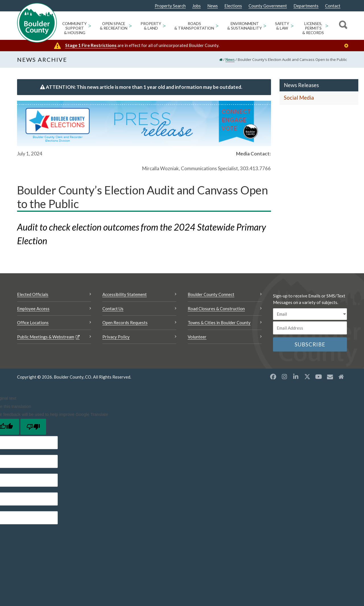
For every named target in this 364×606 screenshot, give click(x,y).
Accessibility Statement (125, 295)
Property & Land (151, 26)
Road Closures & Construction (216, 309)
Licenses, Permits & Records (313, 28)
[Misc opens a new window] (330, 378)
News (213, 6)
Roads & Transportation (194, 26)
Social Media (299, 99)
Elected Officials (33, 295)
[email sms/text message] (310, 315)
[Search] (342, 26)
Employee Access (33, 309)
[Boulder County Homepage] (37, 23)
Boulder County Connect (211, 295)
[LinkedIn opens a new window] (296, 378)
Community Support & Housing (75, 28)
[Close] (348, 46)
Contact (333, 6)
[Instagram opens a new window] (284, 378)
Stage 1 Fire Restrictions (91, 45)
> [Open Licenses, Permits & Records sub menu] (327, 25)
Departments (306, 6)
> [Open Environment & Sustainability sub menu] (265, 25)
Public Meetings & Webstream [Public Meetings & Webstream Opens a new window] (46, 338)
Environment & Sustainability (245, 26)
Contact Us (113, 309)
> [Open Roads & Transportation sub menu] (217, 25)
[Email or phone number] (310, 329)
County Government (268, 6)
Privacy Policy (116, 338)
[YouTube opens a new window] (318, 378)
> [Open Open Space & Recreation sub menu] (130, 25)
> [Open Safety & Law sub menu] (292, 25)
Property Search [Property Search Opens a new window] (170, 6)
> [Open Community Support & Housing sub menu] (90, 25)
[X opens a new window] (307, 378)
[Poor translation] (33, 428)
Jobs (197, 6)
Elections (233, 6)
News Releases (301, 86)
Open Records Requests (125, 324)
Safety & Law (282, 26)
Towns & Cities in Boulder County (219, 324)
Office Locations (33, 324)
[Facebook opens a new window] (273, 378)
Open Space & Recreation (114, 26)
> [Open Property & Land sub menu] (164, 25)
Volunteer (197, 338)
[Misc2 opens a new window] (341, 378)
